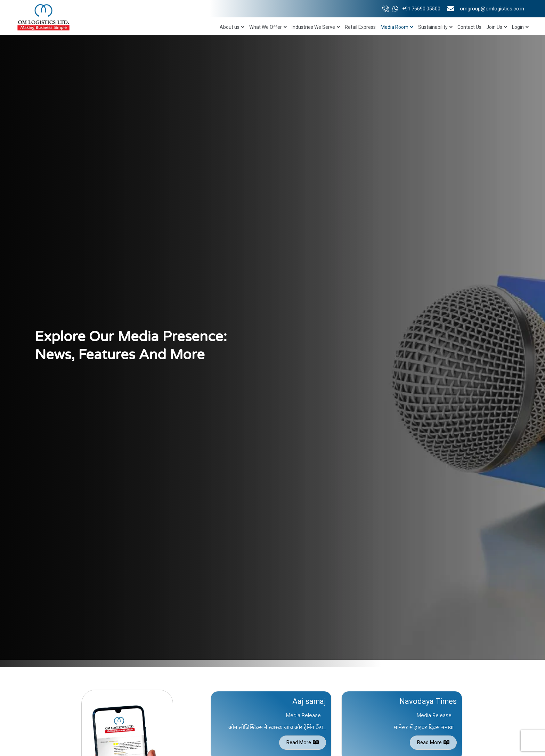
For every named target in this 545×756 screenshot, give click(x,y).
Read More (303, 742)
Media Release (303, 715)
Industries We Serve (316, 27)
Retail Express (360, 27)
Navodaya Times (428, 701)
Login (520, 27)
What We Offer (268, 27)
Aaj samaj (309, 701)
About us (232, 27)
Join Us (497, 27)
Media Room (397, 27)
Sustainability (435, 27)
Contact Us (469, 27)
